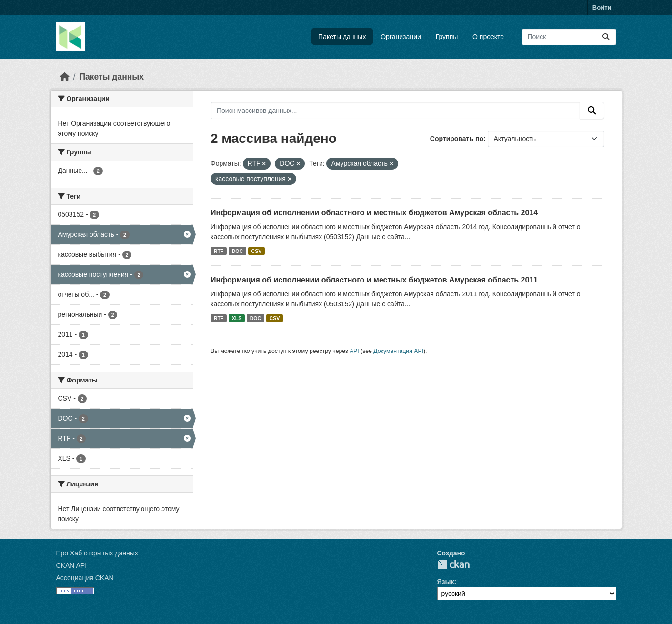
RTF (219, 251)
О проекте (488, 37)
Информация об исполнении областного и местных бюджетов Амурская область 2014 (374, 213)
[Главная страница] (65, 77)
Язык (446, 582)
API (354, 351)
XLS (237, 318)
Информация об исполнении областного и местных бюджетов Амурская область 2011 (374, 280)
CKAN (453, 564)
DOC (237, 251)
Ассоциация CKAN (85, 578)
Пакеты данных (342, 37)
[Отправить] (606, 37)
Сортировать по (457, 139)
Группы (447, 37)
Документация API (398, 351)
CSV (257, 251)
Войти (602, 7)
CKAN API (72, 565)
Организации (401, 37)
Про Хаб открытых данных (97, 553)
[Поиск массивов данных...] (569, 37)
